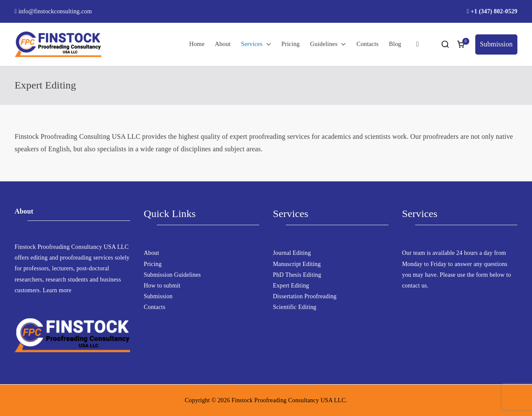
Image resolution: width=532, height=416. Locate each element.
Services (256, 44)
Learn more (57, 290)
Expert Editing (291, 286)
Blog (395, 44)
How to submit (162, 286)
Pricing (291, 44)
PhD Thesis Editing (297, 275)
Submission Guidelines (173, 275)
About (223, 44)
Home (197, 44)
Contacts (367, 44)
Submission (496, 44)
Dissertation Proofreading (305, 296)
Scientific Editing (295, 307)
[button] (267, 44)
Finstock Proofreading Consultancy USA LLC (289, 400)
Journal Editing (292, 253)
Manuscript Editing (297, 264)
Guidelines (328, 44)
